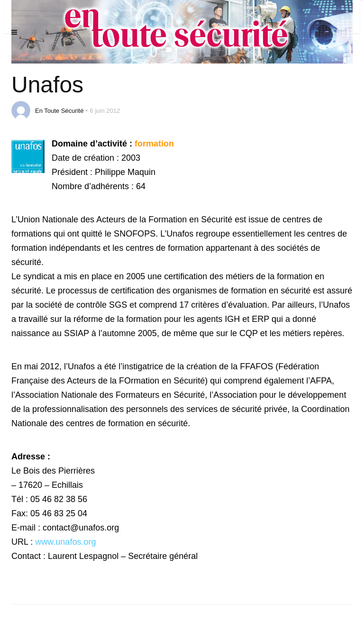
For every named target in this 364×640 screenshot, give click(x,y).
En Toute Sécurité (59, 111)
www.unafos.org (65, 542)
